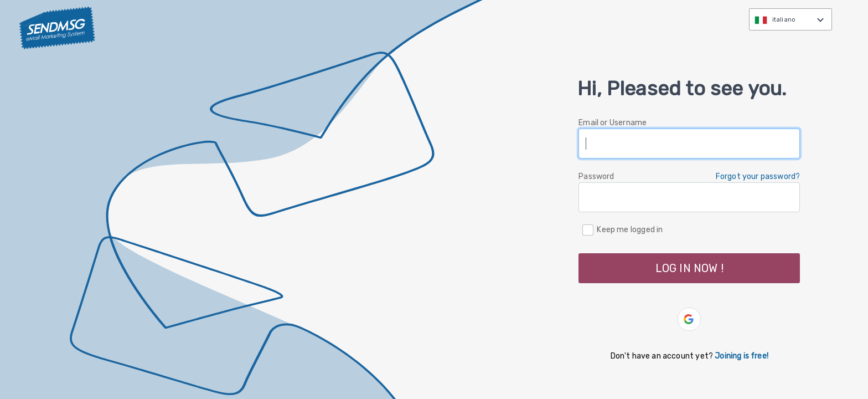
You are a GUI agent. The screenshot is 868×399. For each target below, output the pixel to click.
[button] (689, 319)
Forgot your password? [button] (758, 177)
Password (596, 177)
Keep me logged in (630, 229)
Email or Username (613, 123)
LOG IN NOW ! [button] (689, 268)
